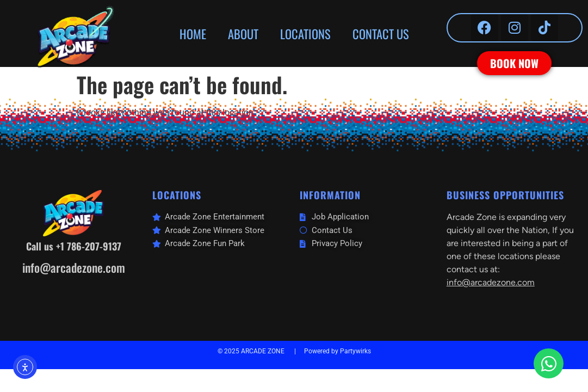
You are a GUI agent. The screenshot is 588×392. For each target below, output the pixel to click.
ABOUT (243, 33)
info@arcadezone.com (74, 267)
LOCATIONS (305, 33)
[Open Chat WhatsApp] (549, 363)
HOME (193, 33)
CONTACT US (381, 33)
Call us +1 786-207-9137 (74, 246)
